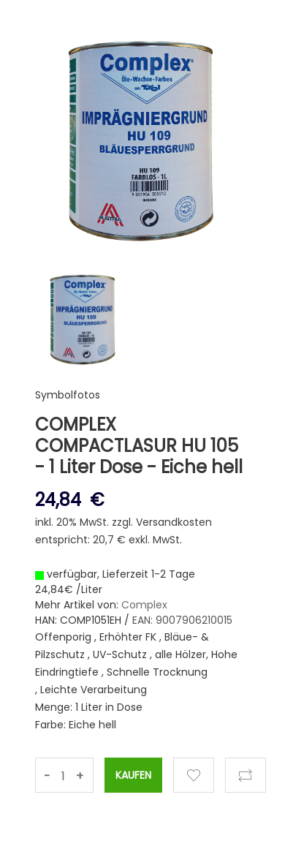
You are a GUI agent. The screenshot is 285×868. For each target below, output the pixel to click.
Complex (144, 605)
